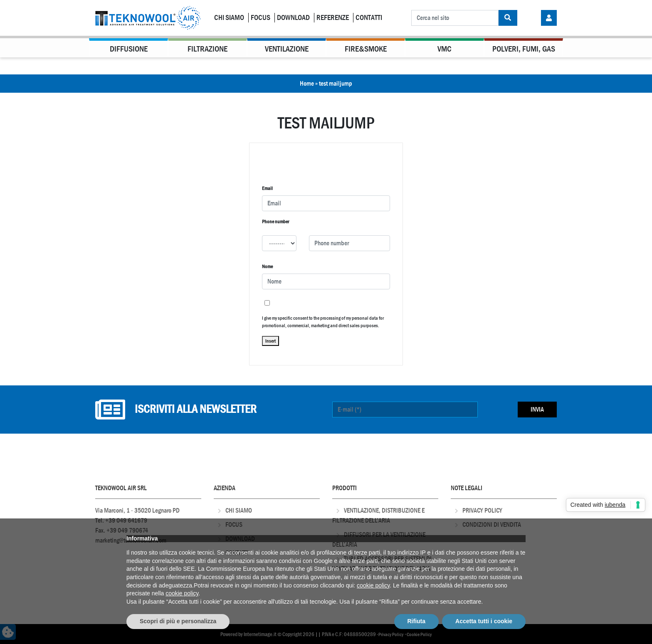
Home (307, 83)
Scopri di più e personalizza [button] (178, 621)
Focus (261, 18)
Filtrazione (207, 49)
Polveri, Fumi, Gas (524, 49)
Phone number (275, 222)
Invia (537, 409)
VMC (445, 49)
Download (293, 18)
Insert (270, 341)
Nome (267, 266)
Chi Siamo (229, 18)
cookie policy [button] (373, 585)
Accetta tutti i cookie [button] (484, 621)
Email (267, 188)
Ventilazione (287, 49)
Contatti (369, 18)
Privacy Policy (482, 510)
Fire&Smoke (366, 49)
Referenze (333, 18)
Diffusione (129, 49)
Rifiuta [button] (417, 621)
